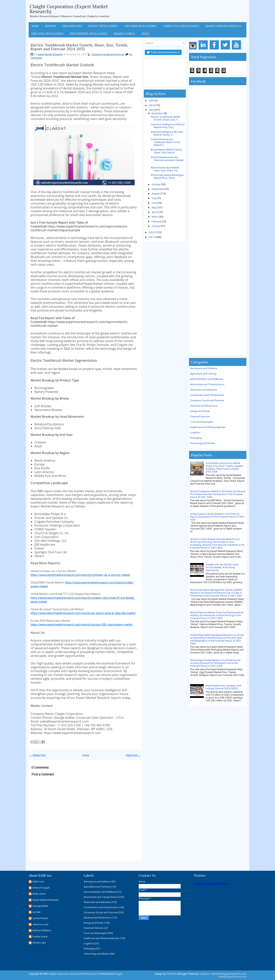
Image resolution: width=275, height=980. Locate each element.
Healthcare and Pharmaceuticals (208, 427)
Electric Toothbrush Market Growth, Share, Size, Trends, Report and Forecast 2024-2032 (79, 47)
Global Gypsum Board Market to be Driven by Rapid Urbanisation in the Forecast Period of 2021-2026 (218, 517)
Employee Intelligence (48, 34)
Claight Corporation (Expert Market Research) (69, 9)
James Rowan (40, 918)
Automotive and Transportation (207, 384)
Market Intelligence (103, 26)
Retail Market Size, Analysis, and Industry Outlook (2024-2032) (223, 687)
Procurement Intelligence (89, 34)
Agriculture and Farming (203, 374)
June (154, 203)
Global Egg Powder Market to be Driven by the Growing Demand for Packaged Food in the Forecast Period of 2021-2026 (215, 663)
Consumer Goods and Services (108, 54)
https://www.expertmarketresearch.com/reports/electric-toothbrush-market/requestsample (80, 228)
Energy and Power (200, 411)
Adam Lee (38, 882)
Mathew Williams (42, 930)
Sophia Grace (40, 937)
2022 (151, 232)
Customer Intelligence (140, 26)
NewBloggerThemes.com (232, 977)
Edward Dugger (41, 888)
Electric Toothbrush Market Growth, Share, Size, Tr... (166, 118)
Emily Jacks (39, 894)
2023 (151, 110)
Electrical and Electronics (204, 406)
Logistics (195, 433)
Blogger (118, 974)
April (154, 212)
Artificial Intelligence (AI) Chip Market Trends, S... (167, 133)
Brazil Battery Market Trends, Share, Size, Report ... (167, 151)
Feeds (145, 34)
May (154, 208)
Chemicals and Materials (203, 390)
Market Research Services (223, 26)
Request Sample (125, 34)
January (156, 226)
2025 (151, 101)
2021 (151, 237)
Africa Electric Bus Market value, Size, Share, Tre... (165, 169)
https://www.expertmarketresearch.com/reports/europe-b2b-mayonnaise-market (82, 625)
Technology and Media (203, 443)
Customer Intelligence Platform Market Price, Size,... (168, 126)
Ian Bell (36, 912)
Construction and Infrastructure (207, 395)
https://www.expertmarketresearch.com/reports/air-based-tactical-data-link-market (83, 613)
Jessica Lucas (40, 924)
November (157, 113)
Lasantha (204, 974)
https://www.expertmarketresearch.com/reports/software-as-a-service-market (80, 575)
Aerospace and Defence (203, 368)
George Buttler (40, 906)
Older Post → (133, 755)
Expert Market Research (50, 54)
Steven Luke (39, 943)
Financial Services (200, 416)
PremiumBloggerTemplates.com (229, 974)
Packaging (196, 438)
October (156, 184)
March (155, 217)
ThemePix (171, 974)
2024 (151, 105)
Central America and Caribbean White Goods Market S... (165, 142)
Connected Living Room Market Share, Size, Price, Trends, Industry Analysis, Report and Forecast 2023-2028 (224, 467)
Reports (51, 26)
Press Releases (72, 26)
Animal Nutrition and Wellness (207, 379)
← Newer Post (38, 755)
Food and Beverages (201, 422)
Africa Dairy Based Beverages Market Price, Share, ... (167, 176)
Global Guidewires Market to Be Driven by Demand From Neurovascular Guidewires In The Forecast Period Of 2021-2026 (218, 494)
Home (35, 26)
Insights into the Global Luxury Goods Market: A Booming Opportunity (222, 567)
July (154, 198)
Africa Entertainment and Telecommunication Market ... (167, 160)
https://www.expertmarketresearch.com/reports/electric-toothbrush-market (80, 324)
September (158, 189)
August (156, 194)
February (156, 221)
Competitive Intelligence (181, 26)
